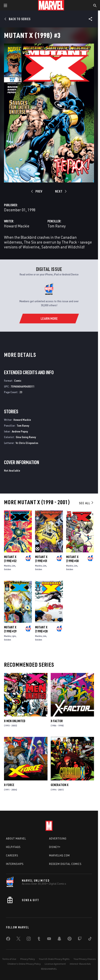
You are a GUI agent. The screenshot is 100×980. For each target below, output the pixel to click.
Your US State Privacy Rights (54, 959)
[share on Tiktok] (90, 939)
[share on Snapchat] (59, 939)
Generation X (60, 785)
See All (86, 503)
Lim (14, 566)
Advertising (58, 838)
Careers (12, 855)
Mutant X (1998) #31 (41, 559)
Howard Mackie (17, 226)
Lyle (14, 636)
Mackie (7, 566)
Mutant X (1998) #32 (10, 559)
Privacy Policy (28, 959)
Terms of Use (9, 959)
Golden (8, 569)
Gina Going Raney (26, 437)
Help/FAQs (13, 847)
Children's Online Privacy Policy (24, 964)
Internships (15, 864)
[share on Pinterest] (70, 939)
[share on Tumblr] (39, 939)
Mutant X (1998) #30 (72, 559)
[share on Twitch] (80, 939)
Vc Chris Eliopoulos (27, 443)
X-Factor (57, 721)
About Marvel (16, 838)
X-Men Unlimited (15, 721)
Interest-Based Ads (80, 964)
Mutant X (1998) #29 (10, 629)
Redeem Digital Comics (65, 864)
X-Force (9, 785)
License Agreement (55, 964)
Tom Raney (57, 226)
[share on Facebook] (8, 940)
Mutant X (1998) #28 (41, 629)
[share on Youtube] (49, 939)
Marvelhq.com (59, 855)
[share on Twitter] (18, 939)
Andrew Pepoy (20, 431)
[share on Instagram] (29, 939)
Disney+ (55, 847)
